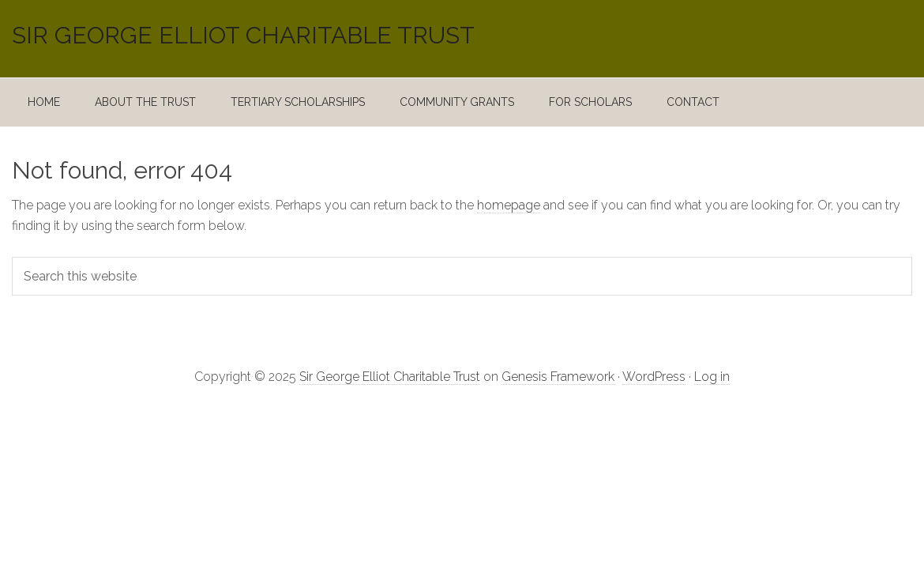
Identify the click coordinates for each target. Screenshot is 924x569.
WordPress (654, 377)
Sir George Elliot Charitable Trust (243, 36)
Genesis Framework (558, 377)
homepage (509, 205)
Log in (712, 377)
